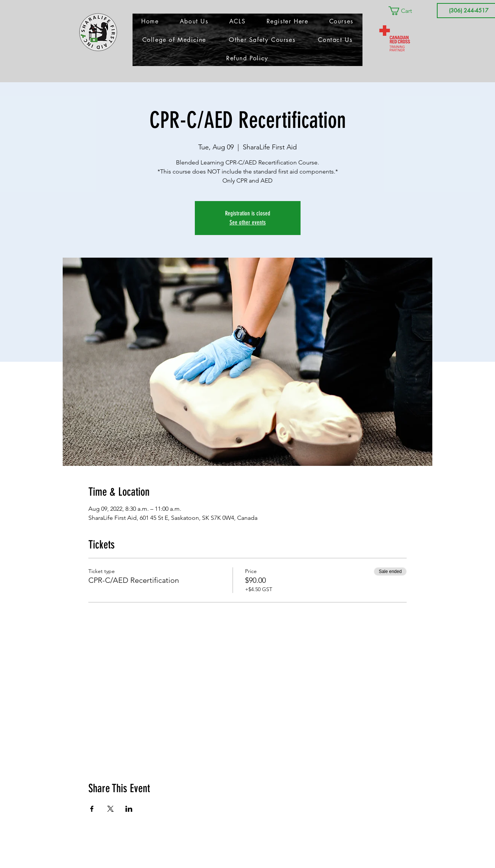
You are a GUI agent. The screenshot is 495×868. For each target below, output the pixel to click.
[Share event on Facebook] (92, 809)
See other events (248, 222)
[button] (406, 11)
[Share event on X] (110, 809)
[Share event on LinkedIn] (129, 809)
